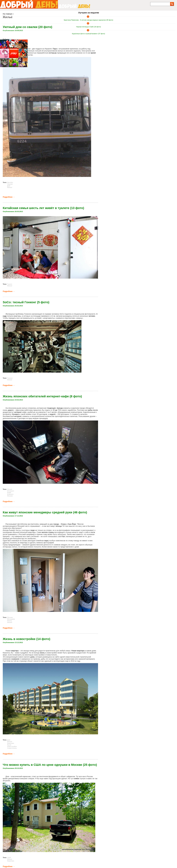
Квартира (11, 743)
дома (33, 657)
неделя (52, 414)
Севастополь (12, 748)
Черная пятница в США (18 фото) (88, 27)
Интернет (11, 491)
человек (92, 316)
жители (45, 532)
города (56, 524)
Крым (9, 745)
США (9, 858)
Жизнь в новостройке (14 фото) (27, 639)
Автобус (10, 182)
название (16, 659)
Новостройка (12, 746)
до (56, 410)
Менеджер (11, 619)
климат (76, 779)
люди (32, 530)
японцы (59, 526)
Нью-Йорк (72, 524)
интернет (18, 412)
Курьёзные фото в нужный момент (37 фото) (89, 34)
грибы (90, 410)
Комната (10, 494)
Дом (9, 186)
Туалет (10, 284)
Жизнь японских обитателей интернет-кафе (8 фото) (42, 396)
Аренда (60, 408)
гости (93, 532)
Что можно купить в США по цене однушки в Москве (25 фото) (50, 765)
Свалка (10, 184)
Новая (74, 651)
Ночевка (15, 414)
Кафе (9, 493)
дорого (11, 410)
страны (51, 532)
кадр (5, 316)
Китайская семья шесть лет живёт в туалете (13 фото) (43, 208)
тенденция (51, 408)
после (95, 410)
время (93, 53)
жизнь (42, 653)
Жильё (10, 187)
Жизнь (10, 621)
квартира (15, 651)
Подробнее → (9, 197)
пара (46, 541)
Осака (63, 524)
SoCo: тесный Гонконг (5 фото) (26, 302)
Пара (55, 49)
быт (64, 536)
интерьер (53, 53)
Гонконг (10, 378)
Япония (10, 496)
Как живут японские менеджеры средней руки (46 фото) (45, 512)
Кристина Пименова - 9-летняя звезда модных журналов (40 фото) (89, 20)
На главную (8, 14)
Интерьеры (14, 39)
